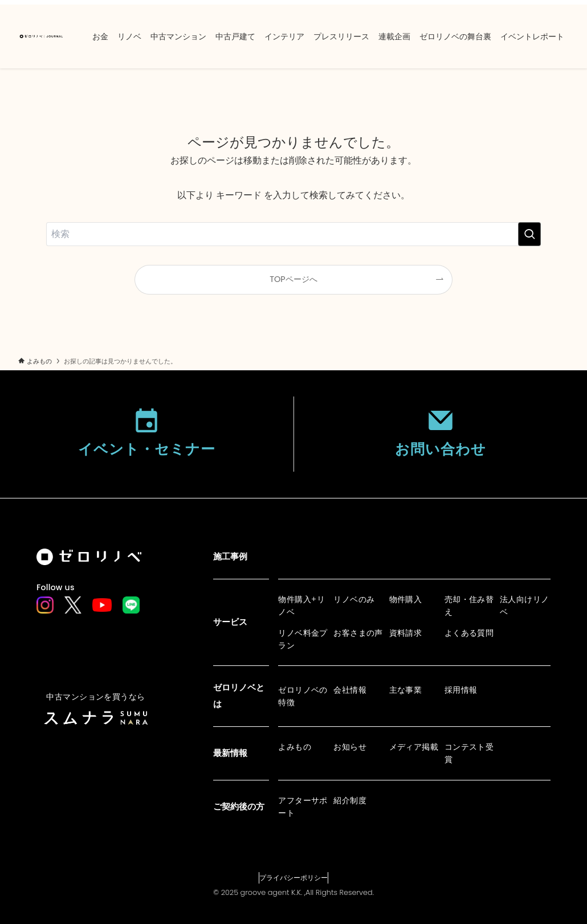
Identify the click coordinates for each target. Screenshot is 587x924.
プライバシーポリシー (293, 878)
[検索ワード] (293, 234)
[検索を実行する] (529, 234)
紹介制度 (350, 800)
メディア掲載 (414, 747)
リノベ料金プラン (303, 639)
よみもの (295, 747)
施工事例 (230, 556)
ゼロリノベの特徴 (303, 696)
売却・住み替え (469, 606)
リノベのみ (354, 599)
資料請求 (406, 633)
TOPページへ (293, 279)
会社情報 (350, 690)
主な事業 (406, 690)
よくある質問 (469, 633)
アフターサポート (303, 807)
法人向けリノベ (525, 606)
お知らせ (350, 747)
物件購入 (406, 599)
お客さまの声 (358, 633)
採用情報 (461, 690)
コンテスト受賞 (469, 753)
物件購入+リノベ (301, 606)
